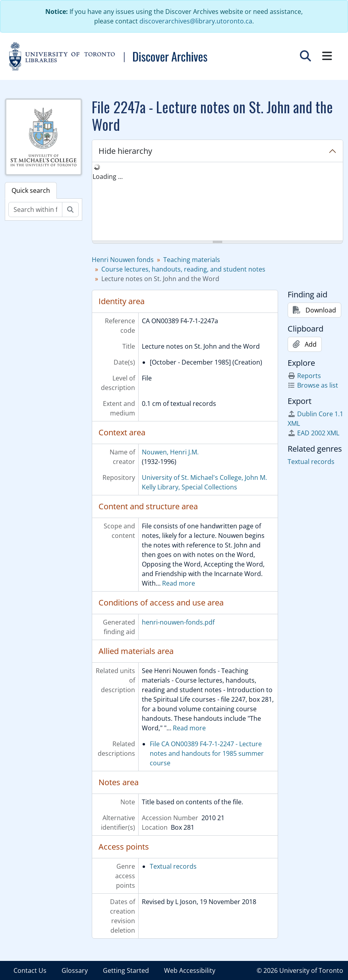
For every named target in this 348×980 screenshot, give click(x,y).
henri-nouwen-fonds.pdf (178, 622)
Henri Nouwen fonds (123, 260)
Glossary (75, 970)
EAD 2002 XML (313, 433)
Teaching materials (192, 260)
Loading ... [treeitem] (108, 177)
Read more (179, 583)
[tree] (217, 202)
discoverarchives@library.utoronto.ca (196, 21)
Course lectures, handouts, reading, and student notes (183, 269)
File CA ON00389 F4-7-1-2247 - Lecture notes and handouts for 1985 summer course (207, 753)
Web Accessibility (190, 970)
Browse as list (313, 385)
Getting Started (126, 970)
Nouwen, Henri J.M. (170, 452)
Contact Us (30, 970)
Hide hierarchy (125, 151)
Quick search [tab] (31, 190)
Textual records (173, 866)
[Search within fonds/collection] (35, 210)
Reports (304, 376)
